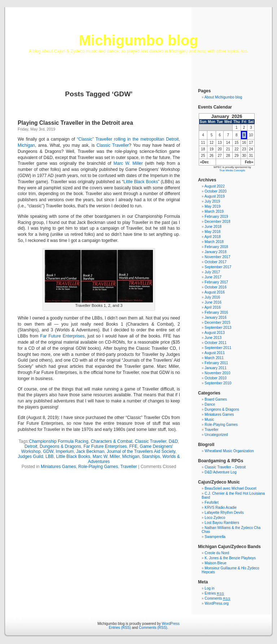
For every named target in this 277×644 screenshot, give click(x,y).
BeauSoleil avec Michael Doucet (230, 488)
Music (209, 420)
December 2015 (217, 323)
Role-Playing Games (98, 467)
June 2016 (213, 302)
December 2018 (217, 222)
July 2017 (212, 272)
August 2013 (215, 333)
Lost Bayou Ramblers (222, 523)
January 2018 (216, 252)
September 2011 (218, 348)
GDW (48, 451)
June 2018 (213, 227)
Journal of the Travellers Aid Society (141, 451)
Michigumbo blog (138, 40)
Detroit (31, 446)
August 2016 (215, 292)
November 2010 (217, 373)
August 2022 (215, 186)
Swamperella (215, 537)
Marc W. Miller (128, 163)
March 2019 (214, 211)
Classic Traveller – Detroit (225, 467)
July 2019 (212, 201)
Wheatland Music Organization (229, 451)
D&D (173, 441)
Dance (210, 404)
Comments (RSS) (153, 628)
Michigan (131, 456)
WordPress (171, 624)
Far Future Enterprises (62, 336)
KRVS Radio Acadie (221, 508)
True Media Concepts (232, 170)
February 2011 (216, 363)
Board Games (216, 399)
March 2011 (214, 358)
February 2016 (216, 312)
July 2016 (212, 297)
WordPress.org (217, 603)
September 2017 (218, 267)
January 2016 (216, 317)
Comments (217, 598)
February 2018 (216, 247)
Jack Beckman (90, 451)
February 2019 (216, 217)
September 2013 (218, 328)
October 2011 (216, 343)
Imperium (65, 451)
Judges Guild (30, 456)
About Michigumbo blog (223, 97)
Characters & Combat (112, 441)
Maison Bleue (216, 563)
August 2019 (215, 196)
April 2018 (213, 237)
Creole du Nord (217, 553)
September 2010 (218, 383)
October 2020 (216, 191)
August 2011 (215, 353)
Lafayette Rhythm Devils (224, 513)
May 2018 (212, 232)
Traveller (129, 467)
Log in (209, 588)
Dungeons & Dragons (60, 446)
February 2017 (216, 282)
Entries (214, 593)
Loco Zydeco (215, 518)
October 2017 (216, 262)
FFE (133, 446)
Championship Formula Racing (59, 441)
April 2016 (213, 307)
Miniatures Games (58, 467)
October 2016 (216, 287)
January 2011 (216, 368)
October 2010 (216, 378)
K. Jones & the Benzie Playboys (230, 558)
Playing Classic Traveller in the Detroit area (75, 123)
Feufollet (211, 502)
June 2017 (213, 277)
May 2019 (212, 206)
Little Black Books (141, 182)
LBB (50, 456)
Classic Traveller (113, 145)
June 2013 (213, 338)
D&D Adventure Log (220, 472)
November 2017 (217, 257)
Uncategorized (216, 435)
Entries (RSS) (120, 628)
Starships (151, 456)
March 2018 (214, 242)
